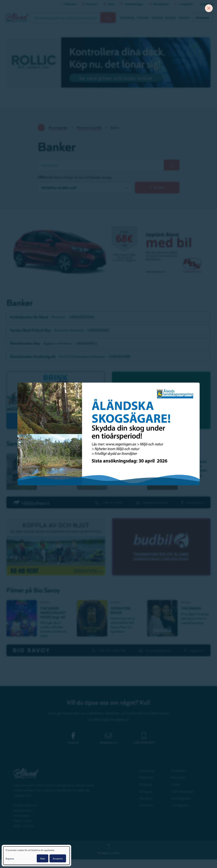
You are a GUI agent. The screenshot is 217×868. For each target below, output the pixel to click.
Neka (43, 858)
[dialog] (36, 856)
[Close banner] (208, 9)
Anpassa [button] (10, 858)
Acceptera (58, 858)
